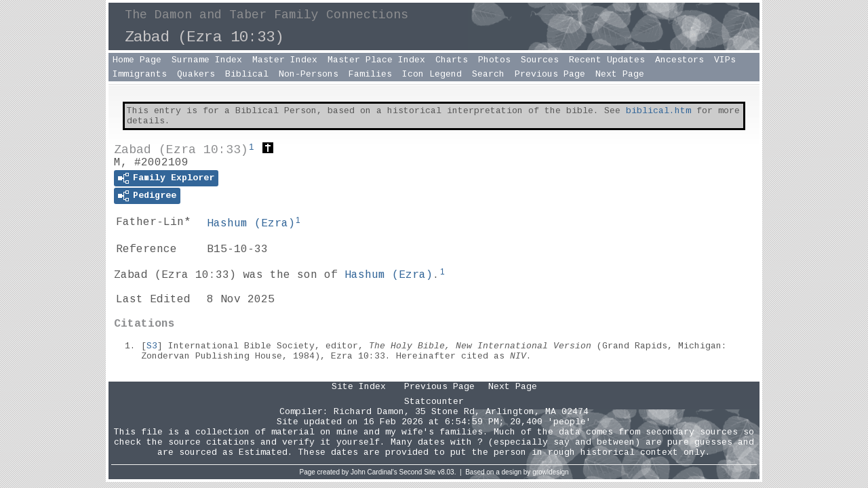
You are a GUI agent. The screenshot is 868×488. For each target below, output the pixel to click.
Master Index (285, 60)
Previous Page (550, 74)
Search (488, 74)
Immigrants (140, 74)
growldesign (550, 472)
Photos (494, 60)
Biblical (247, 74)
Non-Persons (309, 74)
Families (370, 74)
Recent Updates (607, 60)
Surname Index (207, 60)
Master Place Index (376, 60)
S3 (152, 346)
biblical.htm (658, 111)
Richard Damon (369, 412)
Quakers (196, 74)
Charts (452, 60)
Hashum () (251, 224)
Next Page (620, 74)
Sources (540, 60)
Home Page (137, 60)
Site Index (359, 387)
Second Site (418, 472)
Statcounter (434, 402)
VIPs (725, 60)
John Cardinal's (374, 472)
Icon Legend (432, 74)
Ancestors (679, 60)
